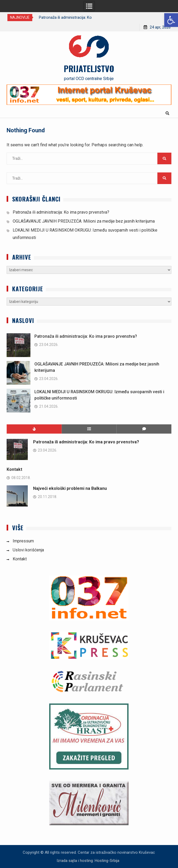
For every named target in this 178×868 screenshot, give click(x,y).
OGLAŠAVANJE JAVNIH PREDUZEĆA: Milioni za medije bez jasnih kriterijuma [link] (84, 221)
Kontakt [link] (14, 469)
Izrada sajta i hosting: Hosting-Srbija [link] (88, 861)
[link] (171, 20)
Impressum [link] (23, 541)
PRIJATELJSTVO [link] (89, 68)
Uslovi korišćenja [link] (28, 550)
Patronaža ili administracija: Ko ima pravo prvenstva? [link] (61, 212)
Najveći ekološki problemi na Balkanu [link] (70, 488)
